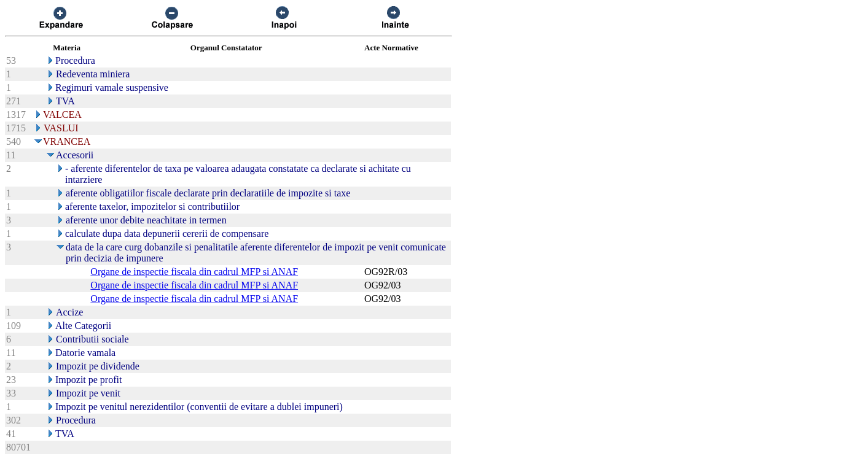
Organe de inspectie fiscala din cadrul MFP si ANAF (194, 272)
